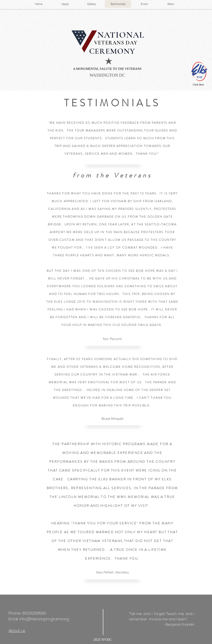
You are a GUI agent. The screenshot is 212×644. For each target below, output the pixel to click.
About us (17, 631)
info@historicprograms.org (44, 619)
